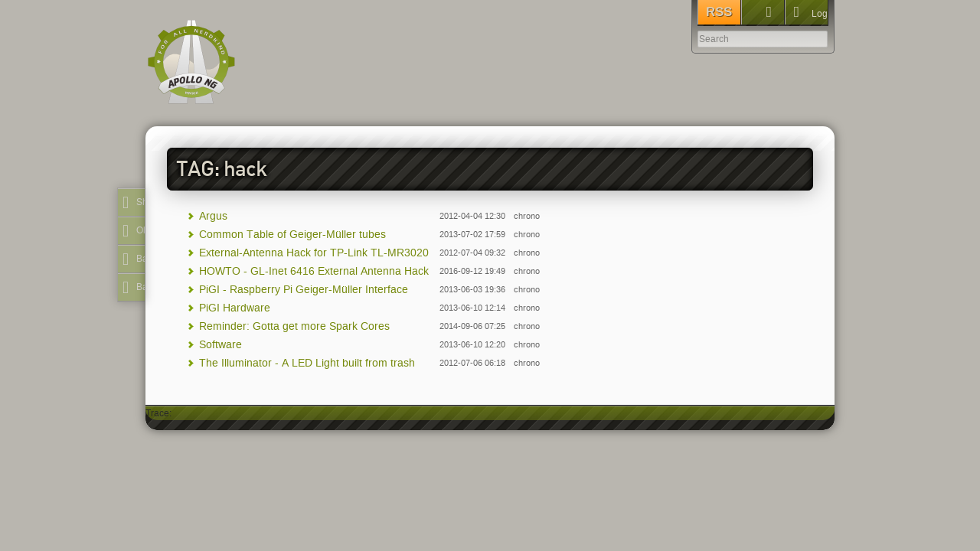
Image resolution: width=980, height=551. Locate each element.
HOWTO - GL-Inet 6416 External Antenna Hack (314, 271)
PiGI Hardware (235, 308)
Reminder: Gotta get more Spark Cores (294, 326)
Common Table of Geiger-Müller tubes (292, 235)
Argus (213, 216)
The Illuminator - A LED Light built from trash (307, 363)
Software (220, 345)
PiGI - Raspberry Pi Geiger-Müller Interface (304, 290)
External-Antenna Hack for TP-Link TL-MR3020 (314, 253)
